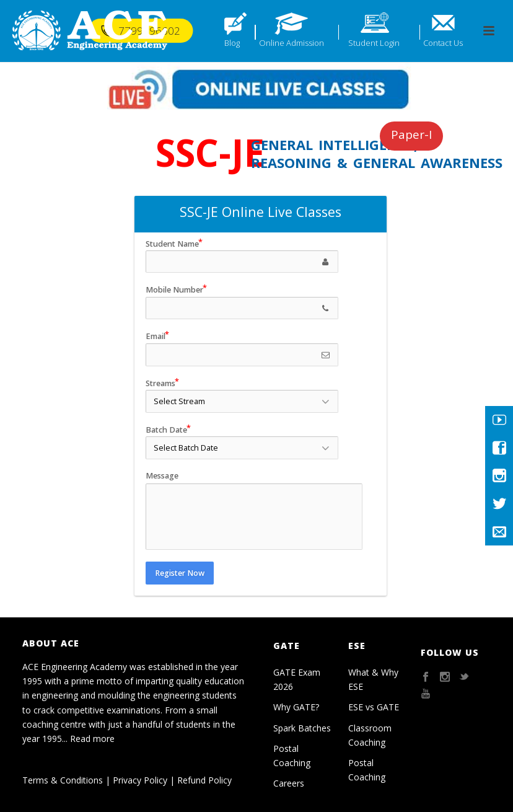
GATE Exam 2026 (297, 679)
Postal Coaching (292, 756)
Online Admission (292, 43)
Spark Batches (302, 728)
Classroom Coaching (370, 735)
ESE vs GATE (374, 707)
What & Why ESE (373, 679)
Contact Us (443, 43)
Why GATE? (296, 707)
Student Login (374, 43)
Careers (289, 783)
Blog (232, 43)
